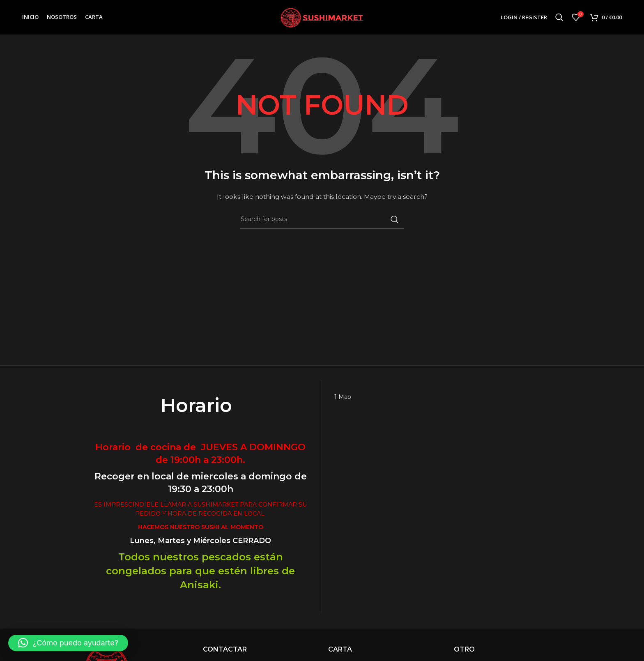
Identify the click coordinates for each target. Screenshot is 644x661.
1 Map (343, 397)
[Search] (559, 18)
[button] (68, 643)
